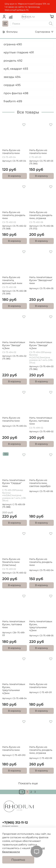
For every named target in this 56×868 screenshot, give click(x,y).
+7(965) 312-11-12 (15, 822)
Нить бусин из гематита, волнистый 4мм (12, 280)
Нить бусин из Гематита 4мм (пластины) (11, 562)
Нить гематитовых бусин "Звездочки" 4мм (41, 280)
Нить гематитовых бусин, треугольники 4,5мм (41, 626)
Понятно (18, 860)
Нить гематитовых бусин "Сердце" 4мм (14, 483)
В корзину (14, 176)
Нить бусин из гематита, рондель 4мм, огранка (41, 215)
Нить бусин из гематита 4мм (11, 152)
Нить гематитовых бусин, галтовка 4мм (41, 421)
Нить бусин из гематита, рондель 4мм (14, 215)
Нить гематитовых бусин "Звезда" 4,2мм (41, 345)
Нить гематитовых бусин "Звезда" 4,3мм (14, 345)
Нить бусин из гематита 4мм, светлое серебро (40, 483)
